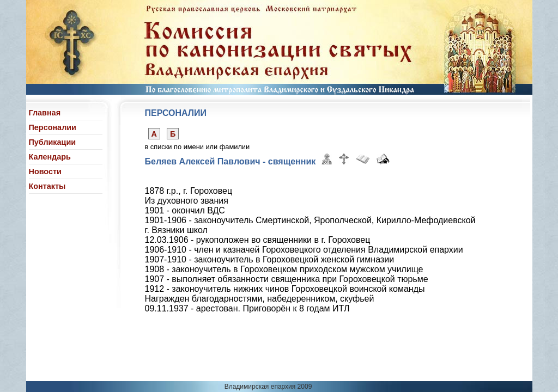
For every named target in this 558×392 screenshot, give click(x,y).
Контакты (47, 186)
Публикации (53, 142)
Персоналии (53, 127)
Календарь (50, 157)
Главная (45, 113)
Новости (45, 171)
